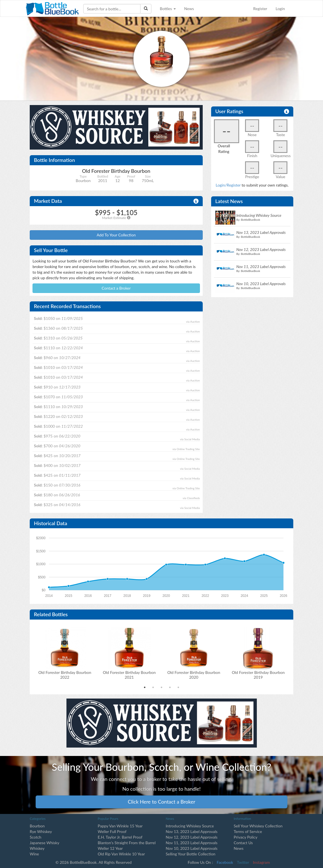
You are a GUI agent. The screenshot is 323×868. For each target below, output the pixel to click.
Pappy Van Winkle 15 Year (120, 826)
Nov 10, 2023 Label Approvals (192, 848)
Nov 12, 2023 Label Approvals (192, 837)
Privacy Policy (246, 837)
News (189, 9)
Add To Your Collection (116, 235)
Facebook (225, 862)
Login (280, 9)
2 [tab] (153, 687)
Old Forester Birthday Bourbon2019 (258, 675)
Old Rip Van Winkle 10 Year (121, 854)
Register (260, 9)
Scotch (35, 837)
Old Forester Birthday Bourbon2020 (194, 675)
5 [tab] (178, 687)
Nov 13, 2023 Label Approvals (192, 831)
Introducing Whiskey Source (190, 826)
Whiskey (37, 848)
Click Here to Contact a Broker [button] (162, 802)
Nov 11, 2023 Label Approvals (192, 843)
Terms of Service (248, 831)
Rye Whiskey (41, 831)
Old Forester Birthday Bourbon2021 (129, 675)
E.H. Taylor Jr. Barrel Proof (120, 837)
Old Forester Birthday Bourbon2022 (65, 675)
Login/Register (228, 185)
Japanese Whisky (44, 843)
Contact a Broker (116, 288)
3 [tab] (161, 687)
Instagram (261, 862)
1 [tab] (145, 687)
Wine (34, 854)
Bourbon (37, 826)
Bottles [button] (168, 9)
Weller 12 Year (110, 848)
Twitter (243, 862)
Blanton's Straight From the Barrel (127, 843)
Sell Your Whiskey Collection (258, 826)
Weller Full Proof (112, 831)
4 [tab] (170, 687)
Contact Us (243, 843)
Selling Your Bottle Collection (191, 854)
